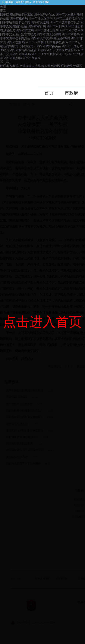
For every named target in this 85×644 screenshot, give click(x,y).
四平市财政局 (25, 30)
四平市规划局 (13, 58)
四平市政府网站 (41, 2)
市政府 (71, 93)
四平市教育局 (16, 42)
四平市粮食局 (19, 18)
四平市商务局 (71, 34)
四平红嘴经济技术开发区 (17, 14)
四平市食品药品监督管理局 (28, 50)
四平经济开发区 (44, 14)
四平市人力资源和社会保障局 (50, 38)
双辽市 (5, 66)
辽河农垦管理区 (71, 66)
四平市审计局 (37, 26)
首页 (49, 93)
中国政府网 (8, 2)
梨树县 (14, 66)
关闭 (3, 7)
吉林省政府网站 (24, 2)
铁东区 (46, 66)
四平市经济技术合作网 (15, 22)
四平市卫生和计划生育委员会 (45, 42)
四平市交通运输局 (47, 30)
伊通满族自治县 (30, 66)
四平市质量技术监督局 (62, 50)
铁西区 (56, 66)
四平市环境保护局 (41, 18)
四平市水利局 (56, 26)
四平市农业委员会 (49, 46)
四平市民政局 (40, 22)
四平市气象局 (32, 58)
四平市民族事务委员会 (65, 22)
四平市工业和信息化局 (68, 18)
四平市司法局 (22, 54)
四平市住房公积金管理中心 (50, 54)
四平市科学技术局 (71, 30)
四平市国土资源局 (49, 34)
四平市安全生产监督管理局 (18, 34)
